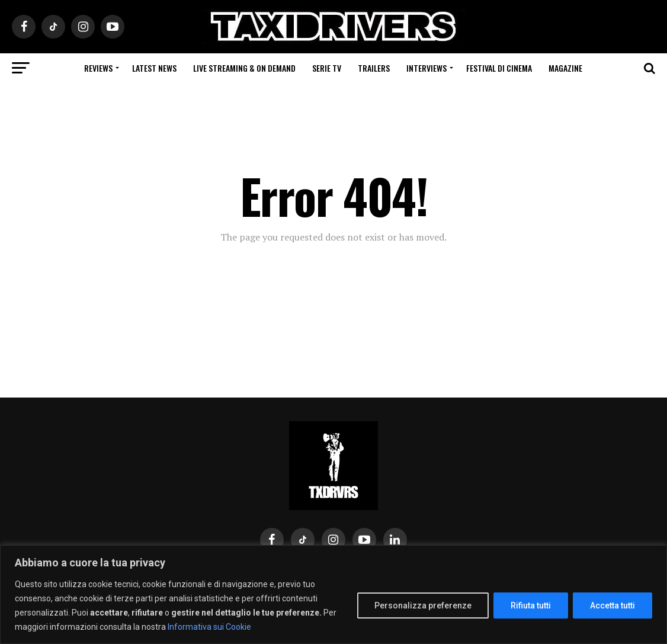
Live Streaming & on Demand (244, 68)
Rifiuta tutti (531, 605)
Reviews (98, 68)
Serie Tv (327, 68)
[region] (333, 595)
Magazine (565, 68)
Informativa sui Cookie (209, 627)
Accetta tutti (613, 605)
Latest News (154, 68)
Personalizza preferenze (423, 605)
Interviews (427, 68)
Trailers (374, 68)
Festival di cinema (499, 68)
